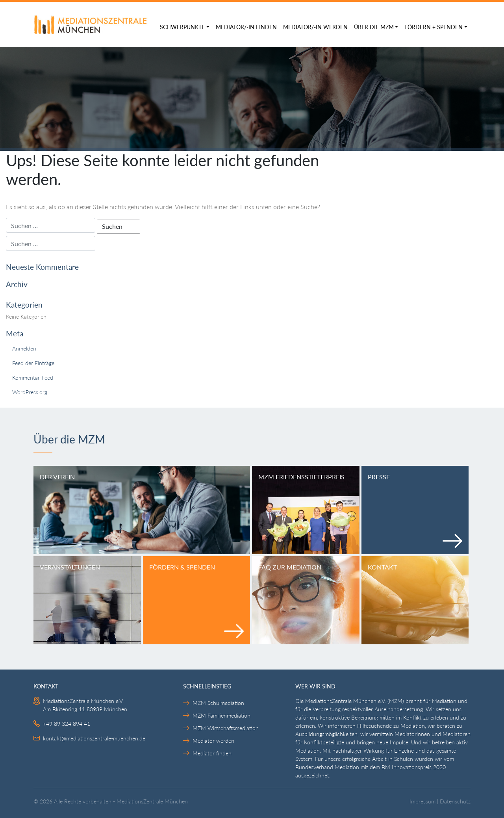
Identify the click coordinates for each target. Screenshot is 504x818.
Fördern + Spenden (434, 27)
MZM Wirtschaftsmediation (226, 728)
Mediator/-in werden (315, 27)
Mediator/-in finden (246, 27)
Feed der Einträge (33, 363)
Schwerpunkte (182, 27)
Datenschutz (455, 801)
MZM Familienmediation (221, 715)
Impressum (422, 801)
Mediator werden (213, 741)
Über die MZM (374, 27)
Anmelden (24, 348)
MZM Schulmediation (218, 703)
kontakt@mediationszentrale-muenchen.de (94, 738)
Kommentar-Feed (33, 377)
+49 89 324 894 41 (67, 724)
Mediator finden (212, 753)
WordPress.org (30, 392)
